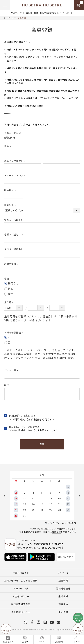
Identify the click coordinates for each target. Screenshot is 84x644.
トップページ (10, 18)
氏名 (8, 146)
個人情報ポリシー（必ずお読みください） (36, 430)
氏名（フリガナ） (15, 161)
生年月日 (9, 302)
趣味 (7, 385)
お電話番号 (12, 264)
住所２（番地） (14, 234)
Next (78, 496)
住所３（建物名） (14, 249)
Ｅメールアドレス (15, 175)
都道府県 (10, 205)
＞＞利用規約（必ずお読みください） (32, 419)
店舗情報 (56, 532)
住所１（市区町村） (16, 220)
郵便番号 (10, 190)
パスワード (12, 370)
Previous (6, 496)
